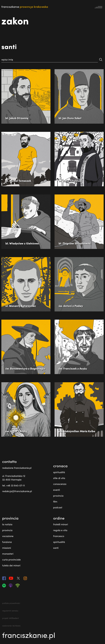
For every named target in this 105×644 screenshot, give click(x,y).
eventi (57, 490)
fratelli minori (61, 524)
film (55, 502)
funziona (7, 542)
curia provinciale (11, 560)
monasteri (8, 554)
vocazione (8, 536)
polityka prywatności (11, 603)
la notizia (7, 524)
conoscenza (60, 484)
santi (56, 548)
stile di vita (59, 478)
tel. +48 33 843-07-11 (13, 485)
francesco (59, 536)
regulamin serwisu (10, 611)
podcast (58, 507)
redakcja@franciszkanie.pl (17, 491)
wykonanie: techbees (11, 626)
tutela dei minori (11, 565)
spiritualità (59, 472)
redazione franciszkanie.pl (17, 468)
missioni (7, 548)
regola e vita (60, 530)
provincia (58, 496)
